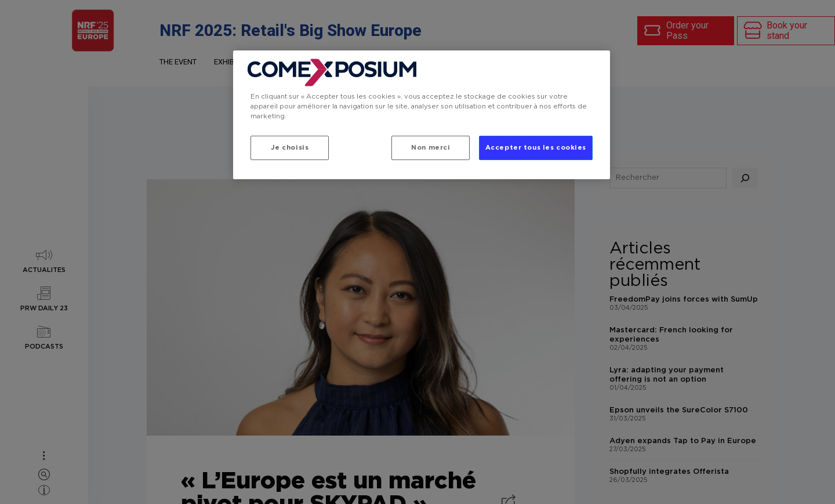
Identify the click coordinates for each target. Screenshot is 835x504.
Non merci (431, 148)
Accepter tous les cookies (536, 148)
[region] (422, 115)
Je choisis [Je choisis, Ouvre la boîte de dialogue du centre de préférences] (290, 148)
